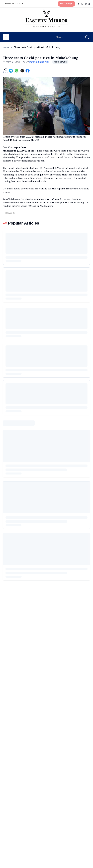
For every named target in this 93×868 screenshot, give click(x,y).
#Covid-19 (10, 213)
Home (6, 47)
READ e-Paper (66, 4)
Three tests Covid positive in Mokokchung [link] (37, 47)
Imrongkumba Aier (39, 62)
